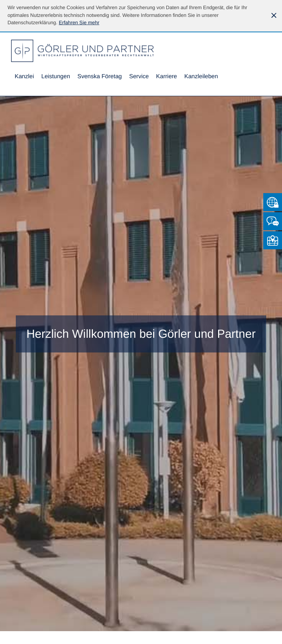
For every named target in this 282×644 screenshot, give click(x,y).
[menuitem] (24, 77)
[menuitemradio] (100, 77)
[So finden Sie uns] (273, 240)
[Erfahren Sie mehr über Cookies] (79, 23)
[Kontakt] (273, 221)
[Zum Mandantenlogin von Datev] (273, 202)
